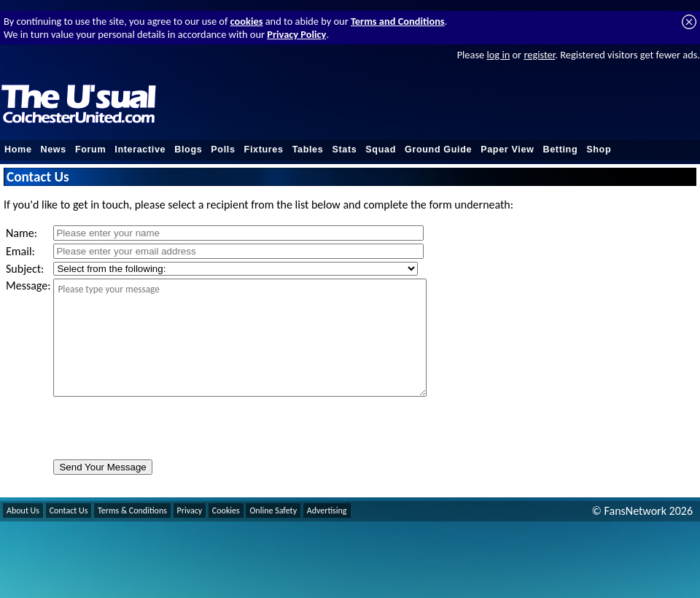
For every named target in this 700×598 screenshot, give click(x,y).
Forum (90, 149)
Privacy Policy (296, 34)
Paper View (507, 149)
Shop (599, 149)
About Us (23, 510)
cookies (247, 21)
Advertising (327, 510)
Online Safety (273, 510)
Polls (223, 149)
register (539, 55)
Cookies (226, 510)
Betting (560, 149)
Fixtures (264, 149)
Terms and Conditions (398, 21)
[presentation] (164, 428)
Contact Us (69, 510)
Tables (308, 149)
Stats (344, 149)
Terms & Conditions (132, 510)
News (54, 149)
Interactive (140, 149)
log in (498, 55)
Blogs (188, 149)
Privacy (190, 510)
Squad (381, 149)
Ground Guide (438, 149)
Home (18, 149)
